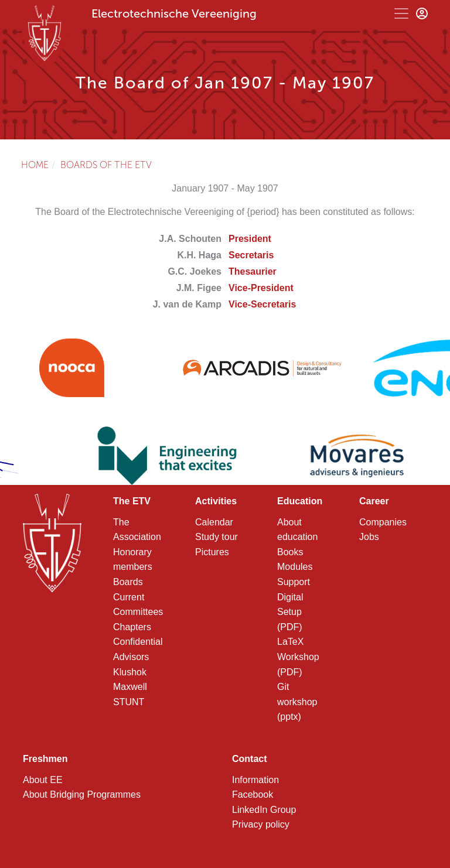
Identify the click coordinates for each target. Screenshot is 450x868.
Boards (128, 582)
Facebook (253, 794)
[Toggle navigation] (401, 13)
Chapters (132, 627)
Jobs (369, 537)
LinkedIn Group (264, 810)
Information (255, 780)
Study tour (217, 537)
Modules (295, 567)
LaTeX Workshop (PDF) (298, 657)
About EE (43, 780)
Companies (383, 522)
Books (290, 552)
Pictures (212, 552)
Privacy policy (261, 824)
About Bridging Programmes (82, 794)
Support (294, 582)
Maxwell (130, 687)
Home (35, 165)
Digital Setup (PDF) (290, 612)
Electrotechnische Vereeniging (174, 13)
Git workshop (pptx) (297, 702)
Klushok (130, 672)
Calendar (214, 522)
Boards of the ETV (106, 165)
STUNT (129, 702)
